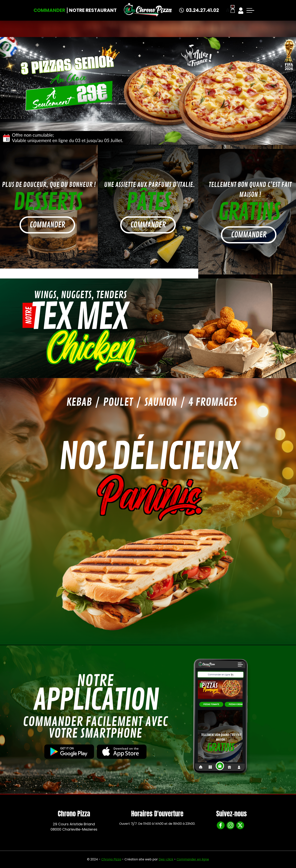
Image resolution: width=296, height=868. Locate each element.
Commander (49, 10)
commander (47, 225)
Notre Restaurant (93, 10)
